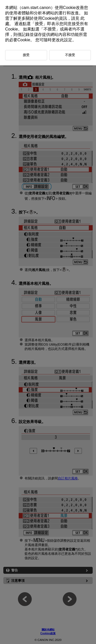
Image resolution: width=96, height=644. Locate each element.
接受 (39, 24)
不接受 (50, 29)
